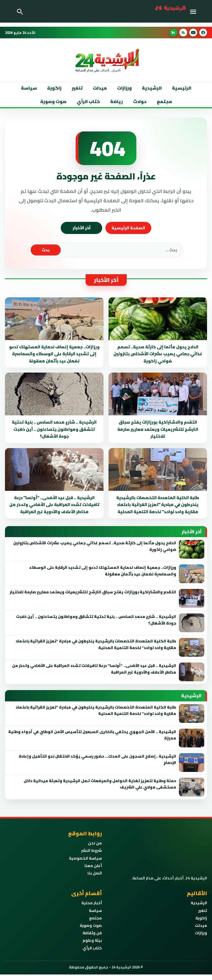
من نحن (95, 843)
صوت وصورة (53, 101)
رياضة (116, 101)
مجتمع (164, 101)
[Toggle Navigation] (195, 11)
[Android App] (173, 33)
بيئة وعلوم (92, 940)
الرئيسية (182, 88)
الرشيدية (152, 88)
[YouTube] (193, 33)
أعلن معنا (93, 866)
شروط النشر (92, 850)
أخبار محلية (92, 903)
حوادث (140, 101)
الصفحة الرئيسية (128, 228)
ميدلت (100, 88)
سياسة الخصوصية (85, 858)
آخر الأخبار (82, 228)
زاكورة (201, 918)
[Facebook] (203, 33)
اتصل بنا (95, 873)
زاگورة (54, 88)
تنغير (77, 88)
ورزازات (124, 88)
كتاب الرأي (88, 101)
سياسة (29, 88)
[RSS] (183, 33)
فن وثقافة (92, 933)
